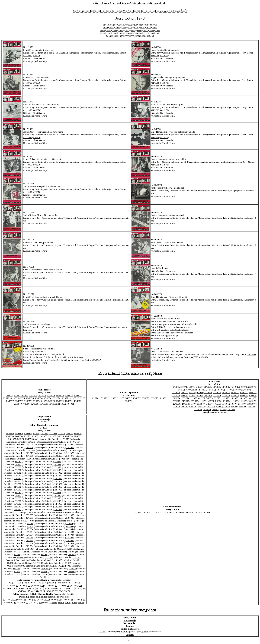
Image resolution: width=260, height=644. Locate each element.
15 (35, 583)
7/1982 (58, 467)
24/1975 (78, 395)
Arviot (114, 3)
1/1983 (18, 493)
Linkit (124, 3)
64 (84, 588)
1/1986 (73, 569)
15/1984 (30, 538)
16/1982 (58, 478)
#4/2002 (195, 357)
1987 (145, 30)
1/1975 (27, 436)
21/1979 (30, 453)
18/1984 (70, 540)
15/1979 (202, 407)
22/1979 (129, 401)
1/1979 (177, 407)
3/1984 (70, 523)
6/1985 (71, 552)
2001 (115, 36)
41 (72, 600)
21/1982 (18, 487)
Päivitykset (100, 3)
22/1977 (78, 436)
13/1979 (60, 401)
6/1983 (18, 498)
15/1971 (234, 387)
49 (40, 602)
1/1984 (70, 521)
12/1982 (18, 476)
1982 (115, 30)
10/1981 (70, 404)
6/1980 (181, 512)
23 (29, 585)
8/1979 (163, 398)
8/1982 (18, 470)
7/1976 (218, 401)
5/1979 (20, 439)
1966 (136, 25)
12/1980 (35, 404)
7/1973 (192, 393)
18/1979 (210, 407)
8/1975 (217, 398)
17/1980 (198, 512)
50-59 (28, 588)
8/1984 (70, 529)
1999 (158, 33)
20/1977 (146, 398)
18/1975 (252, 398)
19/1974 (10, 436)
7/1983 (58, 498)
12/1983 (58, 504)
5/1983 (58, 495)
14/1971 (225, 387)
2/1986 (17, 571)
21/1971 (53, 433)
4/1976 (211, 401)
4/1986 (71, 571)
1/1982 (18, 462)
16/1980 (44, 404)
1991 (108, 33)
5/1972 (196, 390)
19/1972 (238, 390)
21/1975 (185, 401)
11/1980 (190, 512)
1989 (158, 30)
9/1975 (25, 395)
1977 (149, 28)
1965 (130, 25)
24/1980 (207, 409)
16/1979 (69, 401)
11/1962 (102, 632)
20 (70, 583)
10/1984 (30, 532)
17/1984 (30, 540)
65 (29, 591)
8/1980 (234, 407)
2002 (121, 36)
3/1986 (44, 571)
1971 (112, 28)
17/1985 (39, 563)
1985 (133, 30)
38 (47, 600)
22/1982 (58, 487)
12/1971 (216, 387)
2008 (152, 36)
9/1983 (58, 501)
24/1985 (45, 569)
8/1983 (18, 501)
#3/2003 (203, 357)
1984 (127, 30)
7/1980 (227, 407)
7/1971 (199, 387)
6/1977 (65, 398)
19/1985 (21, 566)
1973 (124, 28)
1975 (136, 28)
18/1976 (252, 401)
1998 (152, 33)
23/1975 (69, 395)
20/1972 (247, 390)
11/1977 (225, 404)
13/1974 (226, 395)
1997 (145, 33)
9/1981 (223, 409)
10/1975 (43, 436)
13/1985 (78, 557)
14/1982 (18, 478)
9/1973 (200, 393)
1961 (105, 25)
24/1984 (30, 549)
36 (25, 600)
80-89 (74, 602)
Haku (164, 3)
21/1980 (198, 409)
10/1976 (30, 398)
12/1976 (69, 436)
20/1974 (253, 395)
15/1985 (58, 560)
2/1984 (30, 523)
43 (84, 600)
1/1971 (176, 387)
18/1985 (68, 563)
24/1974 (19, 436)
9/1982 (58, 470)
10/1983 (18, 504)
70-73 (67, 591)
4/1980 (26, 404)
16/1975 (243, 398)
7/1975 (17, 395)
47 (27, 602)
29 (80, 585)
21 (82, 583)
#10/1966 (251, 354)
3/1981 (207, 512)
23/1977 (155, 398)
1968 (149, 25)
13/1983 (18, 507)
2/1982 (58, 462)
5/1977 (209, 404)
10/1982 (18, 473)
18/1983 (60, 512)
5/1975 (209, 398)
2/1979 (138, 512)
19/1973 (244, 393)
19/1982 (18, 484)
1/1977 (194, 404)
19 (58, 583)
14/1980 (252, 407)
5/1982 (58, 464)
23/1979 (18, 404)
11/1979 (29, 439)
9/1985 (71, 554)
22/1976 (177, 404)
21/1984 (30, 546)
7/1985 (17, 554)
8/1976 (22, 398)
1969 (155, 25)
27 (56, 585)
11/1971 (208, 387)
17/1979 (30, 447)
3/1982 (18, 464)
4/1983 (18, 495)
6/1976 (14, 398)
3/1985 (17, 552)
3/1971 (184, 387)
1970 (105, 28)
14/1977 (10, 401)
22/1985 (67, 566)
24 (43, 585)
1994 (127, 33)
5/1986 (17, 574)
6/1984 (70, 526)
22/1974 (177, 398)
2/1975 (194, 398)
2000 (108, 36)
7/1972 (204, 390)
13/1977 (234, 404)
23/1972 (176, 393)
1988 (152, 30)
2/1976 (60, 436)
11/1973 (208, 393)
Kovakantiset (130, 623)
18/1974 (244, 395)
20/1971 (243, 387)
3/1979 (36, 401)
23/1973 (176, 395)
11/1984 (70, 532)
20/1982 (58, 484)
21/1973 (253, 393)
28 (68, 585)
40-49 (21, 588)
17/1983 (19, 512)
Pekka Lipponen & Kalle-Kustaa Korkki (33, 594)
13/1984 (70, 535)
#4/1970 (37, 56)
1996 (139, 33)
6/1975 (35, 436)
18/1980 (52, 404)
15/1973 (226, 393)
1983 (121, 30)
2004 (133, 36)
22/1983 (30, 518)
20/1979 (72, 450)
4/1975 (202, 398)
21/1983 (70, 515)
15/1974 (235, 395)
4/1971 (192, 387)
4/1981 (215, 409)
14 (25, 583)
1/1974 (184, 395)
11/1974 (94, 398)
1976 (142, 28)
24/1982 (58, 490)
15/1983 (18, 509)
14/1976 (243, 401)
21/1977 (19, 401)
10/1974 (208, 395)
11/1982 (58, 473)
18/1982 (58, 481)
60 (33, 588)
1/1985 (70, 549)
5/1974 (69, 433)
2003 (127, 36)
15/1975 (234, 398)
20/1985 (49, 566)
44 (15, 602)
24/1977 (28, 401)
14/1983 (58, 507)
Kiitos (154, 3)
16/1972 (229, 390)
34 (14, 600)
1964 (124, 25)
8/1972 (212, 390)
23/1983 (70, 518)
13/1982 (58, 476)
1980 (102, 30)
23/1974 (185, 398)
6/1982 (18, 467)
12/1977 (81, 398)
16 (45, 583)
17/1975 (51, 395)
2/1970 (36, 433)
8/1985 (44, 554)
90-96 (81, 602)
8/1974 (200, 395)
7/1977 (217, 404)
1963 (118, 25)
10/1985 (21, 557)
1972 (118, 28)
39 (60, 600)
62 (60, 588)
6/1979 (44, 401)
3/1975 (9, 395)
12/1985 (49, 557)
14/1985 (30, 560)
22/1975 (194, 401)
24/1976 (185, 404)
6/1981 (44, 422)
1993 (121, 33)
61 (46, 588)
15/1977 (243, 404)
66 (41, 591)
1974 (130, 28)
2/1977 (121, 398)
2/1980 (219, 407)
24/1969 (28, 433)
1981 (108, 30)
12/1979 (193, 407)
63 (72, 588)
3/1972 (189, 390)
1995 (133, 33)
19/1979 (78, 401)
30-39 (15, 588)
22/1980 (61, 404)
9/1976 (226, 401)
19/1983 (69, 512)
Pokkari (130, 626)
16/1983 (58, 509)
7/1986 (71, 574)
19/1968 (10, 433)
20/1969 (19, 433)
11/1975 (225, 398)
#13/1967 (96, 360)
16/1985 (11, 563)
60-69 (61, 602)
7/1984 (30, 529)
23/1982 (18, 490)
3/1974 (62, 433)
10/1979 (146, 512)
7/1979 (184, 407)
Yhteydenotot (139, 3)
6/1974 (192, 395)
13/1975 (33, 395)
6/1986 (44, 574)
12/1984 (30, 535)
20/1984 (70, 543)
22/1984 (70, 546)
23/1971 (252, 387)
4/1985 (44, 552)
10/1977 (137, 398)
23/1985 (17, 569)
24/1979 (70, 456)
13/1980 (243, 407)
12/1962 (125, 632)
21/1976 (112, 398)
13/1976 (39, 398)
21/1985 (58, 566)
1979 (155, 28)
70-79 (68, 602)
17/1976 (103, 398)
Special (130, 634)
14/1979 (72, 442)
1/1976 (203, 401)
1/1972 (181, 390)
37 (35, 600)
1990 (102, 33)
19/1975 (60, 395)
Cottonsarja (130, 620)
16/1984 (70, 538)
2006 (145, 36)
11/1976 (234, 401)
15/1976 (48, 398)
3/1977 (202, 404)
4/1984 (30, 526)
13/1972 (220, 390)
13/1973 (217, 393)
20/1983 (30, 515)
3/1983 (58, 493)
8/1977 (128, 398)
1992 (115, 33)
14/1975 (42, 395)
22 (17, 585)
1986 (139, 30)
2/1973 (184, 393)
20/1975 (177, 401)
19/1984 (30, 543)
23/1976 (57, 398)
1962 (112, 25)
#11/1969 (28, 56)
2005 (139, 36)
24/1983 (30, 521)
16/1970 (44, 433)
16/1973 (235, 393)
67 (53, 591)
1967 (142, 25)
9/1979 (51, 401)
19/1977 (252, 404)
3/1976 (6, 398)
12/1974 (217, 395)
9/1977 (73, 398)
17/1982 (18, 481)
